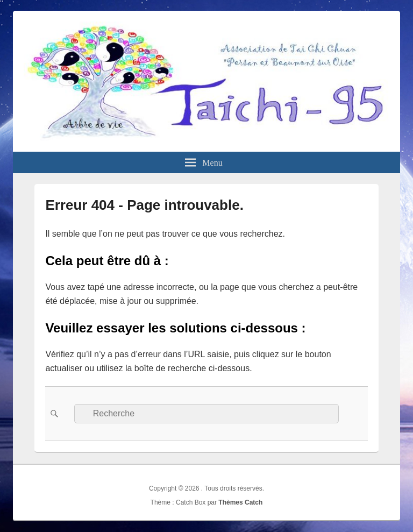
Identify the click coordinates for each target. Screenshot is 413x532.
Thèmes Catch (240, 502)
